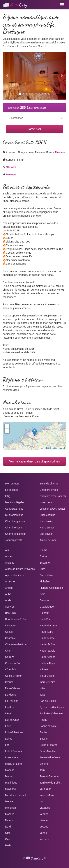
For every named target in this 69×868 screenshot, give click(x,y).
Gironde (44, 600)
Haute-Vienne (48, 657)
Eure (43, 569)
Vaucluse (45, 808)
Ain (7, 550)
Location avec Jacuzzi (52, 509)
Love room (46, 502)
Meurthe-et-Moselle (16, 795)
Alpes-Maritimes (14, 575)
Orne (8, 839)
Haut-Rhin (46, 619)
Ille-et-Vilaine (47, 676)
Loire (8, 726)
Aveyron (10, 607)
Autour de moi (48, 540)
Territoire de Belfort (51, 783)
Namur (9, 820)
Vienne (44, 820)
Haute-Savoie (48, 651)
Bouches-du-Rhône (16, 619)
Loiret (8, 739)
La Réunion (12, 701)
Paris (8, 845)
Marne (9, 776)
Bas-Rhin (10, 613)
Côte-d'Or (11, 669)
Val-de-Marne (47, 795)
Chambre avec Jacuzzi (53, 496)
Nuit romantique (14, 515)
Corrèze (10, 657)
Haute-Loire (46, 632)
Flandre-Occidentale (51, 588)
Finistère (60, 152)
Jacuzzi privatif (14, 540)
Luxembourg (12, 757)
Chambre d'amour (15, 534)
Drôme (44, 556)
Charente (10, 638)
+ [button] (7, 426)
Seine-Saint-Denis (50, 757)
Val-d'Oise (46, 789)
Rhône (44, 720)
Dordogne (11, 695)
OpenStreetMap (56, 448)
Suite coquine (48, 515)
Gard (43, 594)
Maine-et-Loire (13, 764)
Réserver (34, 129)
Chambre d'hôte (49, 490)
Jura (42, 695)
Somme (44, 764)
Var (42, 801)
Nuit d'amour (47, 528)
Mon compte (12, 484)
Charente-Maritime (16, 644)
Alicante (10, 563)
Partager (11, 174)
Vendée (44, 814)
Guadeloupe (47, 607)
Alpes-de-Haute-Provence (20, 569)
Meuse (9, 801)
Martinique (11, 783)
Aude (8, 600)
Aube (8, 594)
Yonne (43, 833)
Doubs (43, 550)
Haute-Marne (47, 638)
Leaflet (43, 448)
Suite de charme (49, 484)
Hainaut (44, 613)
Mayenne (10, 789)
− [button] (7, 431)
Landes (9, 707)
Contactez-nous (14, 509)
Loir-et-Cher (12, 720)
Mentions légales (15, 502)
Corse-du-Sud (13, 663)
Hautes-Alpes (47, 663)
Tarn (42, 770)
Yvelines (45, 839)
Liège (8, 713)
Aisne (8, 556)
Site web (11, 167)
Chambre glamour (15, 521)
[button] (8, 76)
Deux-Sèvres (13, 688)
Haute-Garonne (49, 625)
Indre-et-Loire (47, 682)
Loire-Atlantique (14, 732)
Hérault (44, 669)
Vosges (44, 827)
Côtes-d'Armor (13, 676)
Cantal (9, 632)
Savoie (44, 739)
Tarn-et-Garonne (49, 776)
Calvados (10, 625)
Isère (43, 688)
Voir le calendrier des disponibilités (34, 461)
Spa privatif (46, 534)
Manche (10, 770)
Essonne (45, 563)
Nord (8, 827)
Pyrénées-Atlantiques (52, 707)
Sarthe (44, 732)
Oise (8, 833)
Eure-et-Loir (47, 575)
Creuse (9, 682)
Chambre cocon (14, 528)
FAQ (8, 496)
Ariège (9, 588)
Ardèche (10, 582)
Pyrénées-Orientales (52, 713)
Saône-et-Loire (48, 726)
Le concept (11, 490)
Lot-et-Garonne (14, 751)
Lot (7, 745)
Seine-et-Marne (49, 745)
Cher (8, 651)
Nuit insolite (46, 521)
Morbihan (10, 808)
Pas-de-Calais (48, 701)
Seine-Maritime (48, 751)
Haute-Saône (47, 644)
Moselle (10, 814)
